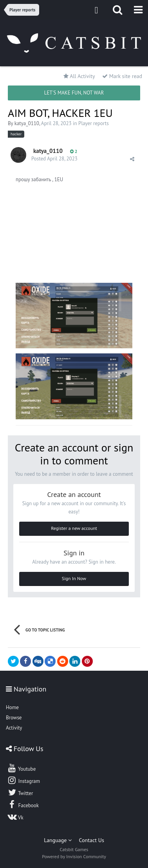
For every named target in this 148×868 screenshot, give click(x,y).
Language (58, 840)
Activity (14, 728)
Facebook (23, 804)
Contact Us (92, 840)
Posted (54, 159)
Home (12, 707)
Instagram (23, 780)
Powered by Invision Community (74, 856)
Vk (15, 817)
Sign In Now (74, 578)
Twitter (20, 792)
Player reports (94, 123)
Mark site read (122, 76)
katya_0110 (27, 123)
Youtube (21, 768)
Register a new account (74, 528)
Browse (14, 718)
